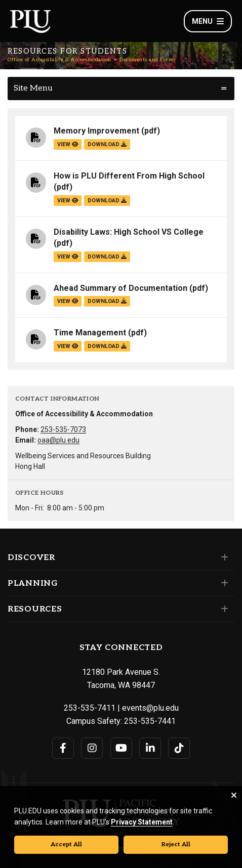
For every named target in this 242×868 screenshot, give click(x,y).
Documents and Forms (148, 60)
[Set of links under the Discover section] (223, 557)
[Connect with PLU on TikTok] (179, 748)
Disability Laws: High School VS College (129, 232)
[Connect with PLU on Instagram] (92, 748)
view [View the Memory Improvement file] (68, 144)
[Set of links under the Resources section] (223, 609)
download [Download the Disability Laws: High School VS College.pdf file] (107, 257)
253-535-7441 (150, 721)
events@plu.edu (150, 708)
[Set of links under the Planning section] (223, 583)
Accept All (66, 844)
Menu (208, 21)
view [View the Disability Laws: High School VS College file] (68, 257)
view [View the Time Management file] (68, 346)
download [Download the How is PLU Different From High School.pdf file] (107, 201)
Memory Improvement (96, 131)
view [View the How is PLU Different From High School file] (68, 201)
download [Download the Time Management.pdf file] (107, 346)
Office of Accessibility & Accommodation (59, 60)
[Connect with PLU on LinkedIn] (150, 748)
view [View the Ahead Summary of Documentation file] (68, 301)
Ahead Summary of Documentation (120, 288)
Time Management (90, 333)
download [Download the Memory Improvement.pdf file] (107, 144)
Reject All (176, 844)
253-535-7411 (90, 708)
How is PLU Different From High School (129, 176)
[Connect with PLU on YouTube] (121, 748)
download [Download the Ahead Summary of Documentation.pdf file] (107, 301)
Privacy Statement (142, 822)
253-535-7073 (63, 429)
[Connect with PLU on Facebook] (63, 748)
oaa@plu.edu (58, 440)
